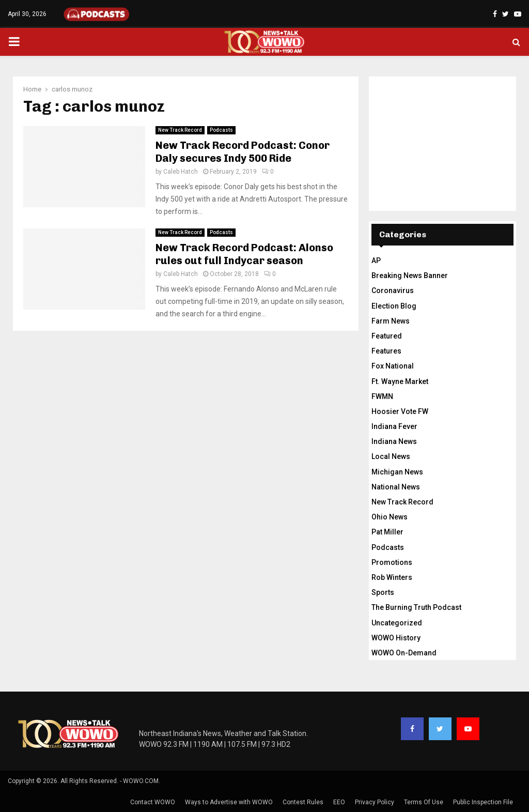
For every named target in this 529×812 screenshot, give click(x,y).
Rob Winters (392, 577)
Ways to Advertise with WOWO (229, 802)
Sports (383, 592)
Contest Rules (303, 802)
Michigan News (397, 472)
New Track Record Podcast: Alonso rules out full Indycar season (244, 254)
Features (386, 351)
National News (396, 487)
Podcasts (221, 130)
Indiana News (394, 441)
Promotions (392, 562)
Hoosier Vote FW (400, 411)
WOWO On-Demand (404, 653)
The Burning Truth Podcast (416, 607)
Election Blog (394, 306)
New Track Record (180, 130)
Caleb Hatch (181, 172)
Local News (391, 456)
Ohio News (390, 517)
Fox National (393, 366)
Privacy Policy (375, 802)
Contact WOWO (153, 802)
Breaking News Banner (410, 275)
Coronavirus (393, 290)
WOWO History (396, 638)
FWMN (382, 396)
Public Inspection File (483, 802)
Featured (387, 336)
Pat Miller (387, 532)
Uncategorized (397, 623)
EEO (339, 802)
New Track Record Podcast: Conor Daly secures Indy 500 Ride (243, 152)
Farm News (391, 321)
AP (376, 261)
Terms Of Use (424, 802)
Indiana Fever (394, 426)
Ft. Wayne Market (400, 381)
